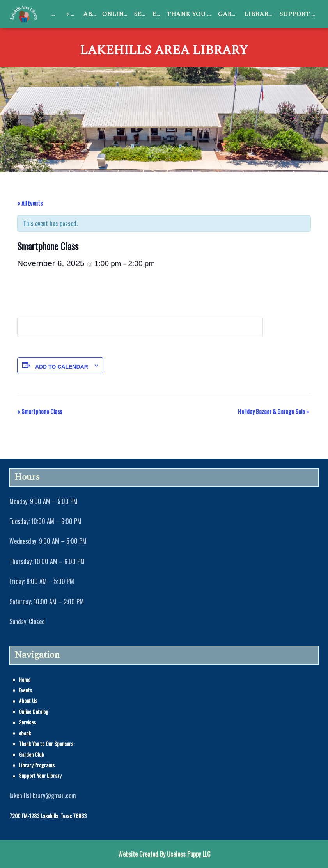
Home (56, 14)
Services (142, 14)
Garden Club (230, 14)
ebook (158, 14)
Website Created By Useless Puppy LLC (164, 854)
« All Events (30, 203)
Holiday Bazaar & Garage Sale (273, 411)
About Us (91, 14)
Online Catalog (117, 14)
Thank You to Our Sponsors (191, 14)
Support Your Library (299, 14)
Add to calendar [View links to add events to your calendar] (62, 367)
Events (75, 14)
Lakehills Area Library (164, 51)
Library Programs (260, 14)
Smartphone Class (40, 411)
